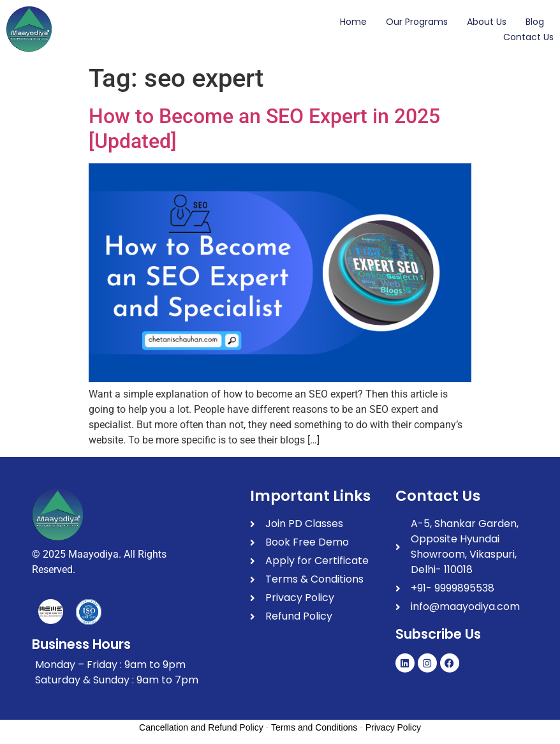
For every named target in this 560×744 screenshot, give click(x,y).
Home (353, 22)
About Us (487, 22)
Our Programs (417, 22)
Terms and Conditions (314, 727)
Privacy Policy (393, 727)
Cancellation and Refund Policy (201, 727)
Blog (535, 22)
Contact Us (528, 37)
